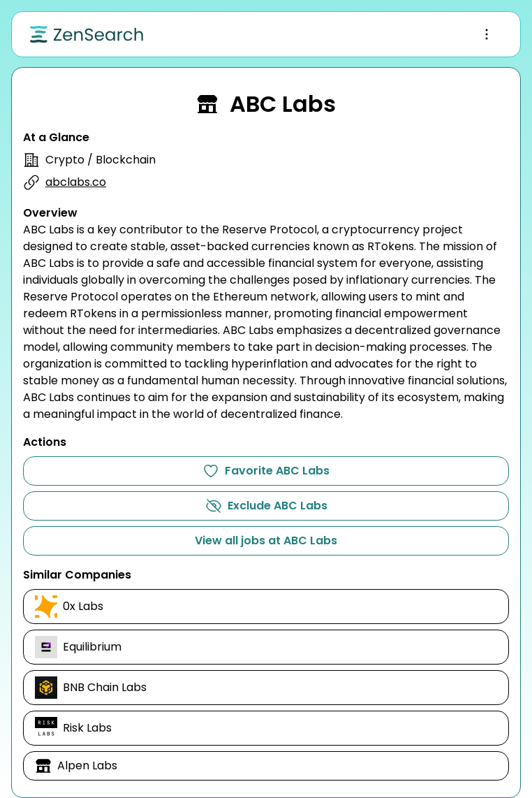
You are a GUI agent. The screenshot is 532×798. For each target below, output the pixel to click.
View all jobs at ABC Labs (266, 541)
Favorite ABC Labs (266, 471)
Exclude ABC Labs (266, 506)
